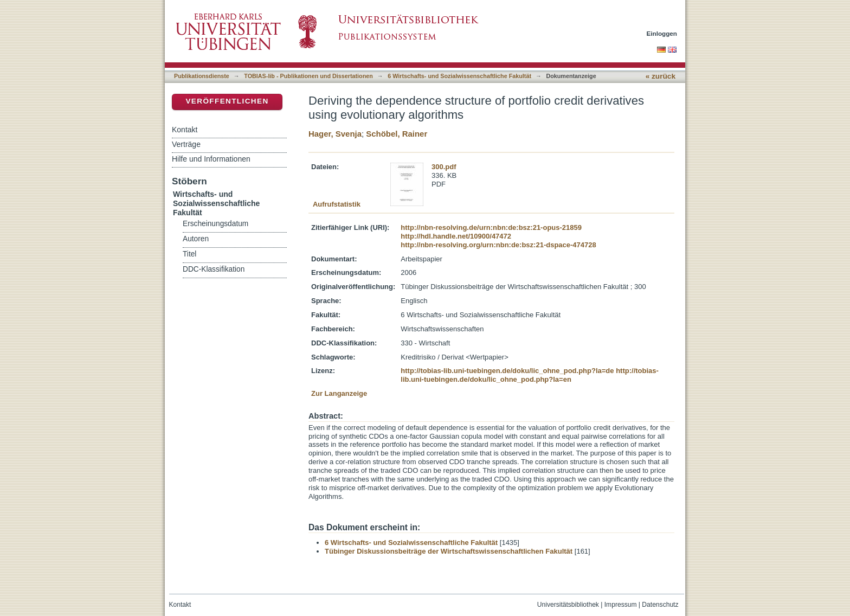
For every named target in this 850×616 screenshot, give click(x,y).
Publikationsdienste (202, 76)
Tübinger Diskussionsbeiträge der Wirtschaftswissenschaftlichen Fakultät (449, 551)
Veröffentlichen (227, 101)
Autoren (196, 239)
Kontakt (185, 130)
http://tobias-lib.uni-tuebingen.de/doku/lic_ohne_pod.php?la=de (507, 371)
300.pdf (444, 167)
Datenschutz (660, 605)
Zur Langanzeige (339, 393)
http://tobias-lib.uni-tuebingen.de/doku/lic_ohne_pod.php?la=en (530, 375)
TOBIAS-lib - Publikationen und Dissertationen (308, 76)
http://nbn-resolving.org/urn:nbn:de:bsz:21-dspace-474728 (498, 245)
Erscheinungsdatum (215, 224)
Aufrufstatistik (337, 204)
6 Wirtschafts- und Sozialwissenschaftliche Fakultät (459, 76)
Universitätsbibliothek (568, 605)
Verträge (186, 144)
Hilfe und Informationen (211, 159)
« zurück (661, 76)
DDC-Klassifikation (214, 269)
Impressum (621, 605)
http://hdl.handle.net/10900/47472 (456, 236)
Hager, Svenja (335, 134)
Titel (189, 254)
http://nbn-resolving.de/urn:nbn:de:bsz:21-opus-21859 (491, 227)
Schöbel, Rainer (397, 134)
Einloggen (662, 33)
